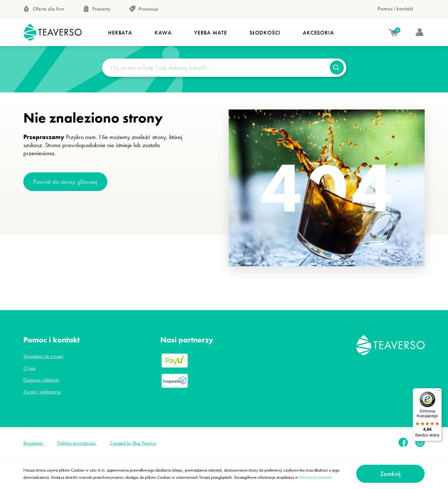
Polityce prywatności (316, 477)
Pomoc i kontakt (395, 9)
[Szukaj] (337, 68)
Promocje (144, 9)
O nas (29, 368)
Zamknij (390, 474)
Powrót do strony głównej (65, 182)
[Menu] (438, 392)
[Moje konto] (411, 33)
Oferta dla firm (44, 9)
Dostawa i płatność (41, 380)
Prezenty (97, 9)
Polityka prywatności (77, 443)
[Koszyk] (385, 33)
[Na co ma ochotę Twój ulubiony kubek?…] (224, 68)
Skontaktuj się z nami (43, 356)
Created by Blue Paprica (133, 443)
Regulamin (34, 443)
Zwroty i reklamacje (42, 392)
